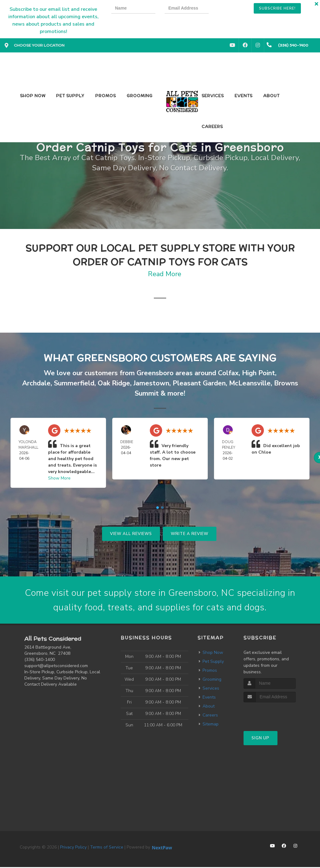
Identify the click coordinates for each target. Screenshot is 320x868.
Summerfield (74, 383)
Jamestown (151, 383)
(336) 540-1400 (40, 660)
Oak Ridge (114, 383)
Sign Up (261, 739)
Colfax (228, 373)
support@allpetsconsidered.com (56, 667)
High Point (258, 373)
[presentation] (239, 9)
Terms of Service (107, 848)
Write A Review (190, 534)
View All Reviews (131, 534)
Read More (165, 274)
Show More (59, 478)
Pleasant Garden (199, 383)
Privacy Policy (73, 848)
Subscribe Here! (277, 8)
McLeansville (250, 383)
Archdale (36, 383)
